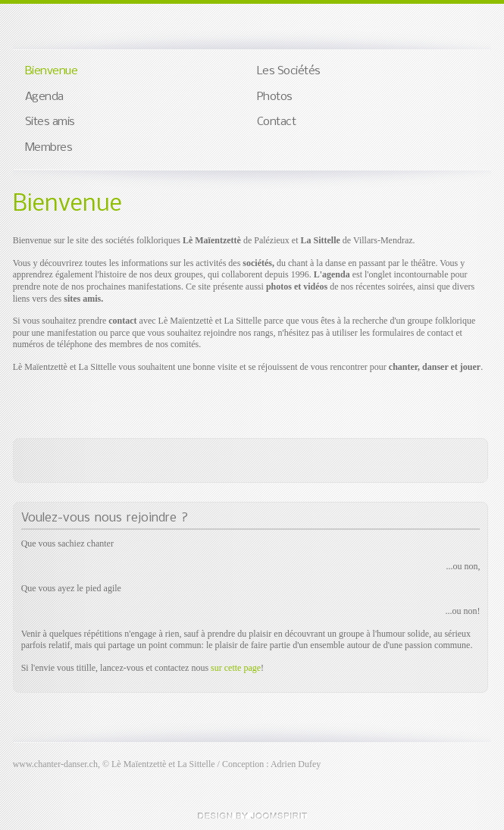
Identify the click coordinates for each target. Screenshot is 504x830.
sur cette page (236, 668)
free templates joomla (252, 816)
